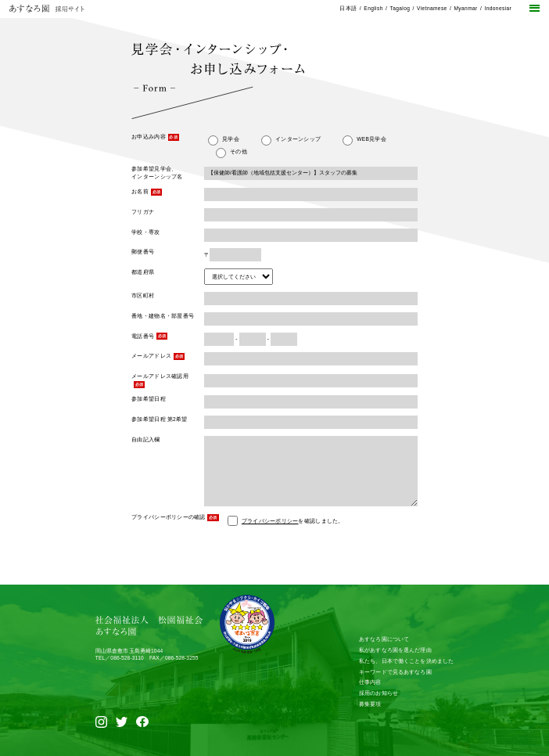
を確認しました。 (293, 521)
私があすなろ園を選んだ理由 (395, 650)
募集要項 (370, 704)
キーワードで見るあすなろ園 (395, 672)
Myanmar (465, 8)
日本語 (348, 8)
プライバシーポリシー (270, 521)
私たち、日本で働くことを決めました (406, 661)
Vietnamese (432, 8)
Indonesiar (498, 8)
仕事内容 (370, 682)
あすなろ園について (384, 639)
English (373, 8)
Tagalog (400, 8)
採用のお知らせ (379, 693)
